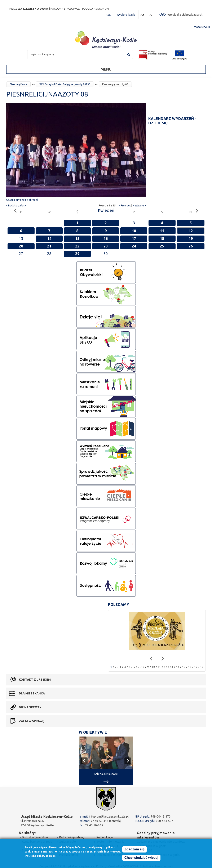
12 (191, 231)
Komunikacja (105, 837)
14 (49, 238)
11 (162, 231)
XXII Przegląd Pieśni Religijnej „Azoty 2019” (65, 84)
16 (106, 238)
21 (49, 246)
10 (134, 231)
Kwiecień (106, 210)
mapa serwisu (202, 27)
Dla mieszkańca (32, 693)
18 (162, 238)
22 (77, 246)
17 (134, 238)
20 (21, 246)
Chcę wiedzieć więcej (141, 858)
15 (77, 238)
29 (77, 254)
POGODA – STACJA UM (96, 9)
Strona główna (18, 84)
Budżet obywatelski (35, 837)
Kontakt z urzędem (35, 680)
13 (172, 667)
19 (191, 238)
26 (191, 246)
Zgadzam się (134, 850)
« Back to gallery (16, 205)
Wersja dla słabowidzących (185, 15)
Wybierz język (126, 15)
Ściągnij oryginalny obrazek (22, 200)
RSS (108, 15)
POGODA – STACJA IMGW (65, 9)
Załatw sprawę (31, 721)
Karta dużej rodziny (72, 837)
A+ (143, 15)
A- (151, 15)
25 (162, 246)
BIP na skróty (30, 707)
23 (106, 246)
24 (134, 246)
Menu (106, 69)
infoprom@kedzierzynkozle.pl (109, 816)
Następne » (139, 205)
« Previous (125, 205)
